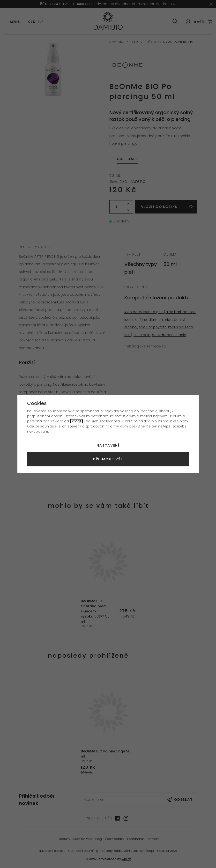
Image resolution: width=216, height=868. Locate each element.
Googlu (76, 421)
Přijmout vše (108, 459)
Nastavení (108, 445)
